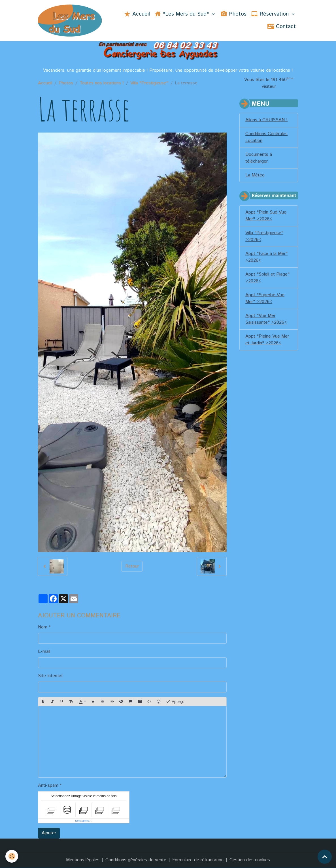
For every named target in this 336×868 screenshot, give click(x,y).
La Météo (255, 175)
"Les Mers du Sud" (182, 14)
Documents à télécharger (259, 158)
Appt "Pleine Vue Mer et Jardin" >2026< (267, 340)
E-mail (44, 651)
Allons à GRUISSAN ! (266, 120)
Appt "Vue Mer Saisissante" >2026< (266, 319)
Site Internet (50, 676)
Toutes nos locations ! (102, 83)
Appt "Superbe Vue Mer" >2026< (265, 298)
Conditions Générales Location (266, 137)
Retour (132, 566)
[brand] (70, 21)
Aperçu (175, 702)
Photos (233, 14)
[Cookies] (12, 856)
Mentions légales (83, 860)
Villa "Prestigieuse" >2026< (264, 236)
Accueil (137, 14)
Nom (43, 627)
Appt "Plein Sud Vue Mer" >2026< (266, 216)
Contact (282, 27)
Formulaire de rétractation (198, 860)
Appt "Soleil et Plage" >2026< (267, 278)
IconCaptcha (82, 821)
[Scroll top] (325, 857)
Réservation (271, 14)
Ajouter (49, 833)
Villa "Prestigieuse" (149, 83)
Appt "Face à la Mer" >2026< (266, 257)
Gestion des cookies (250, 860)
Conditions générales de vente (136, 860)
